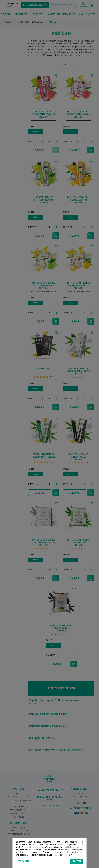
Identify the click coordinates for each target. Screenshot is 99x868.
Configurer (24, 862)
